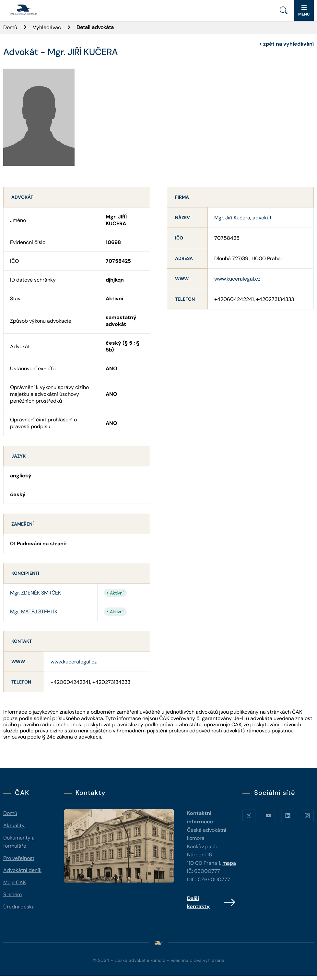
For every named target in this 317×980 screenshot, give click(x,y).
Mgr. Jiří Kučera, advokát (243, 218)
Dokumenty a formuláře (19, 842)
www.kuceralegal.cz (74, 662)
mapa (229, 863)
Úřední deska (19, 907)
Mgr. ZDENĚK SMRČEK (35, 593)
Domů (10, 27)
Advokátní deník (22, 870)
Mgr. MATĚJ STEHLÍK (34, 612)
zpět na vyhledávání (286, 44)
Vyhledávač (47, 27)
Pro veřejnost (19, 858)
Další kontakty (211, 902)
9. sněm (12, 894)
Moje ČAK (15, 882)
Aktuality (14, 825)
